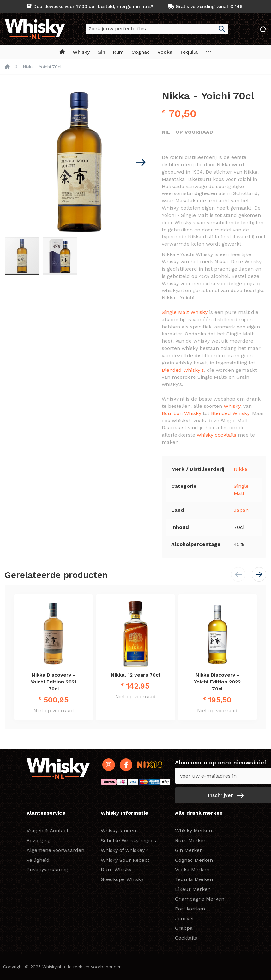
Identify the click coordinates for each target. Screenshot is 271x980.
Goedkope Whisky (122, 879)
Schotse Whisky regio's (128, 840)
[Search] (222, 29)
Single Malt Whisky (185, 312)
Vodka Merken (192, 870)
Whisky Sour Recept (125, 860)
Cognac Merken (194, 860)
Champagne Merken (200, 899)
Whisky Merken (193, 831)
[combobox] (157, 29)
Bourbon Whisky (181, 413)
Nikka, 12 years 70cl (135, 675)
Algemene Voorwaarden (55, 850)
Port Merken (190, 909)
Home (7, 67)
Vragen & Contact (48, 831)
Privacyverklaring (47, 870)
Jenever (185, 919)
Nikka (241, 469)
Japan (241, 510)
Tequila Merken (194, 879)
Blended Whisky (230, 413)
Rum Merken (191, 840)
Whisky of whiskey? (124, 850)
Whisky (232, 406)
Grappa (184, 928)
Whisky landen (118, 831)
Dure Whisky (116, 870)
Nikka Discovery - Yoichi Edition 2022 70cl (217, 682)
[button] (244, 31)
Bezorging (39, 840)
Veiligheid (38, 860)
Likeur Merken (193, 889)
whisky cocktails (217, 435)
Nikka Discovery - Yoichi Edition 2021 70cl (54, 682)
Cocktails (186, 938)
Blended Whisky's (183, 370)
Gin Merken (189, 850)
